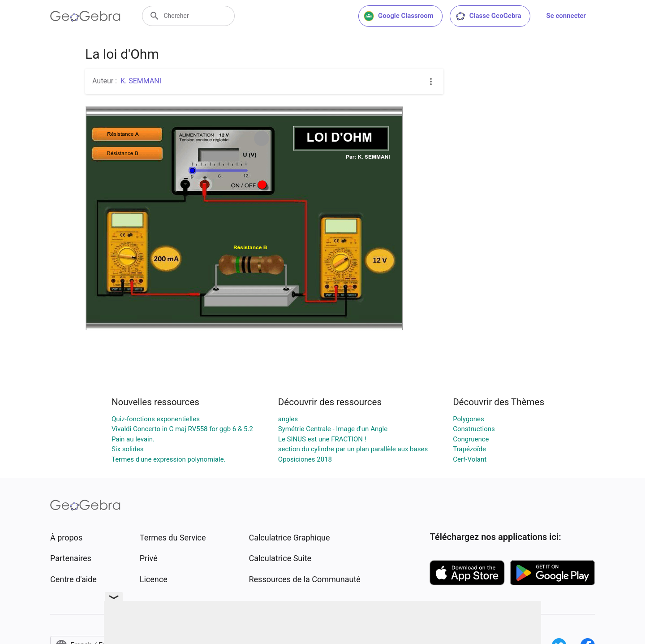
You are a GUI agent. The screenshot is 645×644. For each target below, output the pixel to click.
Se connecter (566, 16)
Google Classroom (399, 16)
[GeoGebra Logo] (85, 16)
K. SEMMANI (141, 81)
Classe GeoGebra (488, 16)
